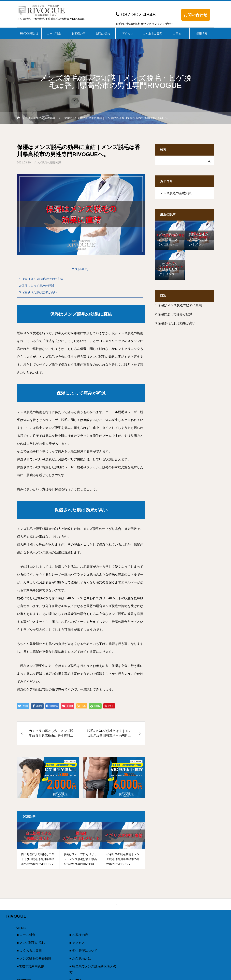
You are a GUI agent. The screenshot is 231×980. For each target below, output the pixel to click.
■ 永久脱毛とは (80, 958)
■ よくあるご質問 (29, 951)
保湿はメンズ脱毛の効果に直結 (41, 279)
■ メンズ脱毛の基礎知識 (34, 958)
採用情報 (202, 33)
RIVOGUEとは (29, 33)
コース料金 (54, 33)
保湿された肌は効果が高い (38, 292)
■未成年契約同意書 (30, 966)
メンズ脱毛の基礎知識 (47, 162)
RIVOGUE (16, 916)
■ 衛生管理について (83, 951)
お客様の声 (79, 33)
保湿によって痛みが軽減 (37, 286)
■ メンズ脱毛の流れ (31, 943)
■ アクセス (77, 943)
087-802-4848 (138, 14)
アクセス (128, 33)
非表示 (83, 269)
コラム (177, 33)
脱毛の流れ (103, 33)
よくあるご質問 (152, 33)
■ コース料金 (26, 935)
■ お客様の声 (79, 935)
